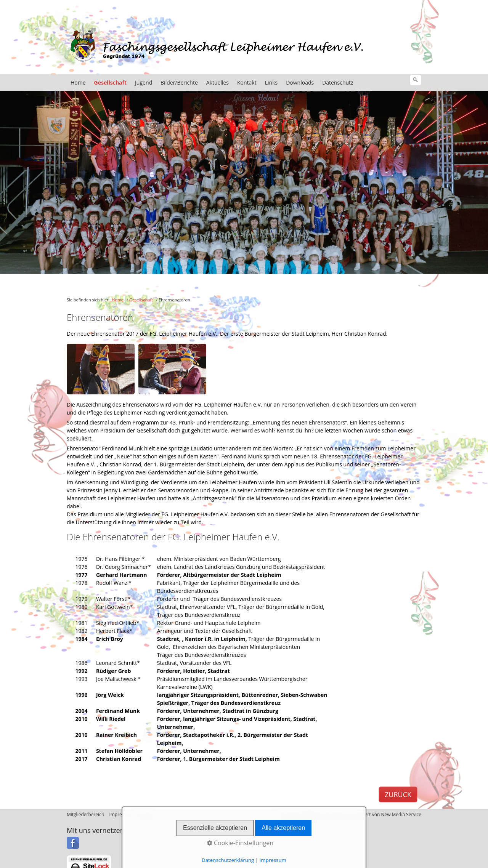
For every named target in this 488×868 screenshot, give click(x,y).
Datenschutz (338, 82)
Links (271, 82)
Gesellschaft (111, 82)
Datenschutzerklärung (228, 860)
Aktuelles (218, 82)
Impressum (273, 860)
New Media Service (401, 814)
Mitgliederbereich (85, 814)
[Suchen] (416, 80)
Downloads (300, 82)
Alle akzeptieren (283, 828)
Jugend (144, 82)
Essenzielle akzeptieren (215, 828)
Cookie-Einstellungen (240, 843)
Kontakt (247, 82)
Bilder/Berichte (179, 82)
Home (78, 82)
